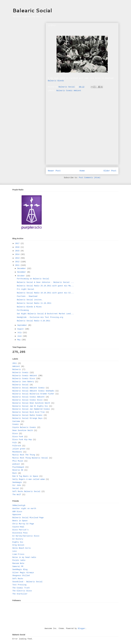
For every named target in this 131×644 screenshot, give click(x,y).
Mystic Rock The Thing (24, 455)
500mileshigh (19, 505)
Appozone (17, 515)
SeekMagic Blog (20, 570)
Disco (15, 434)
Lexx (15, 551)
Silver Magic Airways (23, 573)
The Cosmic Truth (21, 588)
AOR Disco (17, 512)
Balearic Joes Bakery (23, 382)
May (19, 340)
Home (82, 171)
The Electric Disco (22, 591)
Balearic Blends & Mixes (29, 307)
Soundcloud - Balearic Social (27, 582)
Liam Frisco (18, 554)
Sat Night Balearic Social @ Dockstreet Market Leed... (45, 314)
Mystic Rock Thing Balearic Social (30, 458)
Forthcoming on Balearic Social (33, 279)
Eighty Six (18, 542)
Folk (15, 443)
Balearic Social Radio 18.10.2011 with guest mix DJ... (45, 293)
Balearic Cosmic (20, 373)
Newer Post (54, 171)
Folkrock (17, 446)
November (22, 272)
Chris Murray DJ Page (23, 524)
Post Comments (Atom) (90, 178)
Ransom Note (18, 563)
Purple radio (19, 560)
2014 (18, 254)
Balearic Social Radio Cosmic (27, 415)
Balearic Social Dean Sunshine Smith (31, 403)
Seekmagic (17, 482)
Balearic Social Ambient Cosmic (29, 388)
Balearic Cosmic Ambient (69, 91)
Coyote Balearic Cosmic (24, 427)
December (22, 268)
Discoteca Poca (20, 533)
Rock (15, 473)
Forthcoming (23, 310)
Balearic (17, 369)
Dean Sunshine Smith (23, 430)
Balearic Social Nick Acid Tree (29, 412)
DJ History (18, 539)
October (22, 276)
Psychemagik (18, 467)
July (20, 333)
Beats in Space (20, 521)
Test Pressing (19, 585)
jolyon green (19, 449)
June (20, 336)
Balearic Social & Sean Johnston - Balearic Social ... (45, 282)
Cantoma (16, 421)
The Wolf (17, 495)
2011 (18, 265)
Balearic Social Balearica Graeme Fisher (33, 394)
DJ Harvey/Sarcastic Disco (26, 536)
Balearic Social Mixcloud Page (28, 518)
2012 (18, 262)
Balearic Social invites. (30, 300)
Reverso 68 (18, 470)
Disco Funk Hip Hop (22, 440)
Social (16, 488)
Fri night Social (25, 289)
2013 (18, 258)
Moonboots (17, 452)
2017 (18, 244)
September (23, 325)
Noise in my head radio (24, 557)
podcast (16, 464)
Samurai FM (18, 566)
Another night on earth (24, 509)
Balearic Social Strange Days (27, 418)
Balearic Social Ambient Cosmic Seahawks (33, 391)
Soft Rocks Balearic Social (26, 491)
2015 (18, 251)
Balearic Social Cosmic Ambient (29, 397)
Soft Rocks (18, 579)
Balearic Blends (56, 81)
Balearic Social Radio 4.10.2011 (34, 321)
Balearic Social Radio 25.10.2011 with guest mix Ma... (45, 286)
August (21, 329)
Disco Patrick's (20, 530)
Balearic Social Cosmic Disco (27, 400)
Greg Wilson (18, 545)
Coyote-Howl (18, 527)
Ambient (16, 366)
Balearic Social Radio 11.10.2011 (34, 303)
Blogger (82, 628)
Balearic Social (32, 10)
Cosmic (16, 424)
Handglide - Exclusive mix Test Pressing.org (40, 317)
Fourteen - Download (27, 296)
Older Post (110, 171)
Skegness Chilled (21, 576)
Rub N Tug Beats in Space (25, 476)
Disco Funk (18, 437)
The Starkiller (20, 594)
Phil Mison (18, 461)
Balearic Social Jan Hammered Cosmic (31, 409)
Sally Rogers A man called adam (29, 479)
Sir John (17, 485)
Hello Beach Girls (22, 548)
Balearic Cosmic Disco (24, 379)
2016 (18, 247)
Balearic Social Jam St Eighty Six (30, 406)
